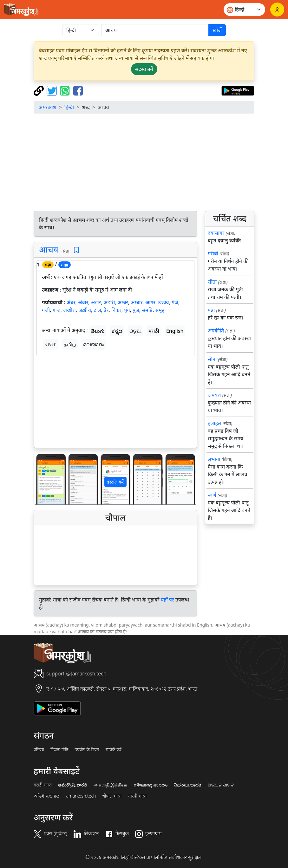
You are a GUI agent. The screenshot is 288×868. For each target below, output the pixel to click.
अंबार (83, 302)
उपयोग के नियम (87, 750)
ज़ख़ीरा (85, 310)
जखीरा (69, 310)
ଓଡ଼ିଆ (135, 331)
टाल (97, 310)
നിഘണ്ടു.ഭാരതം (151, 785)
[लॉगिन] (277, 10)
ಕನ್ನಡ (117, 331)
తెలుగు (98, 331)
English (175, 331)
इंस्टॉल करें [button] (116, 482)
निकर (116, 310)
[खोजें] (155, 30)
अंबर (71, 302)
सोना (212, 359)
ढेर (106, 310)
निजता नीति (59, 750)
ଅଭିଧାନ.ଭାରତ (221, 785)
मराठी (154, 331)
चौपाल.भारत (112, 796)
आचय (49, 249)
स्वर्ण (212, 495)
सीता (212, 282)
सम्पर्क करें (114, 750)
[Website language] (244, 10)
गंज (175, 302)
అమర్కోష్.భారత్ (72, 785)
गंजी (46, 310)
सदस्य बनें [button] (144, 69)
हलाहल (215, 423)
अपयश (214, 395)
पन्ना (211, 310)
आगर (150, 302)
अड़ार (96, 302)
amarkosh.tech (81, 796)
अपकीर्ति (216, 331)
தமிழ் (70, 344)
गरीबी (213, 253)
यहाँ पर (167, 600)
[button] (46, 479)
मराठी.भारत (43, 785)
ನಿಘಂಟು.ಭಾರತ (187, 785)
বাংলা (51, 344)
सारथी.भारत (137, 796)
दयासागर (216, 233)
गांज (56, 310)
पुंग (127, 310)
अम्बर (123, 302)
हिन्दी (69, 107)
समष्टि (147, 310)
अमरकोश (48, 107)
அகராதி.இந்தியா (110, 785)
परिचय (39, 750)
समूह (160, 310)
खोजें (217, 30)
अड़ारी (109, 302)
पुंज (136, 310)
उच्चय (163, 302)
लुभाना (214, 459)
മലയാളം (94, 344)
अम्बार (137, 302)
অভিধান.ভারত (47, 796)
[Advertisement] (115, 403)
